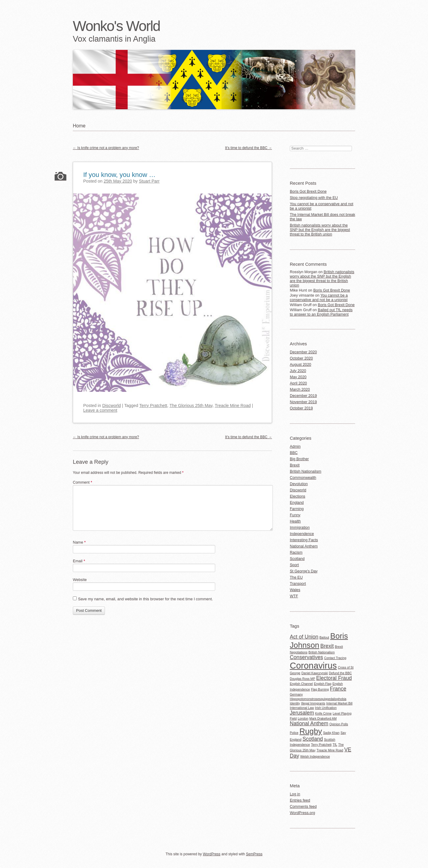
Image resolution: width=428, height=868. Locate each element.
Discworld (111, 406)
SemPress (254, 854)
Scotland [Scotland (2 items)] (313, 739)
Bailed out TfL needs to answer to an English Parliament (321, 312)
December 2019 (303, 396)
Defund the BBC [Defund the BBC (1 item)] (340, 673)
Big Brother (299, 459)
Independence (302, 534)
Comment (82, 482)
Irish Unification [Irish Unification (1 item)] (326, 708)
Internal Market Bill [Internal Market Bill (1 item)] (339, 703)
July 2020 (298, 371)
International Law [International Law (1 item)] (302, 708)
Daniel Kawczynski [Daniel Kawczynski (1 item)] (315, 673)
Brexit (295, 465)
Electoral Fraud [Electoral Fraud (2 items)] (334, 678)
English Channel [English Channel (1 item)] (301, 684)
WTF (294, 596)
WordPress (211, 854)
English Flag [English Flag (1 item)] (323, 684)
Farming (297, 509)
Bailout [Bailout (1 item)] (324, 637)
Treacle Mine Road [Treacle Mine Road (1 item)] (330, 750)
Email (79, 561)
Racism (296, 552)
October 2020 (301, 358)
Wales (295, 590)
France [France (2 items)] (338, 689)
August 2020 (300, 364)
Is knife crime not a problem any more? (106, 148)
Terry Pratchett (153, 406)
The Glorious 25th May (191, 406)
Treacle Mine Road (233, 406)
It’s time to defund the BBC (248, 148)
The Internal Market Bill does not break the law (322, 217)
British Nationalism (306, 471)
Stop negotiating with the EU (314, 198)
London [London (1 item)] (303, 718)
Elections (298, 496)
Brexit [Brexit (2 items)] (327, 646)
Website (80, 580)
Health (295, 521)
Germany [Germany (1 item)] (296, 694)
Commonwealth (303, 477)
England (297, 502)
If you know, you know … (119, 175)
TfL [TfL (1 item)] (335, 745)
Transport (298, 583)
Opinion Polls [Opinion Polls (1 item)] (339, 724)
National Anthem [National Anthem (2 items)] (309, 723)
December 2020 (303, 352)
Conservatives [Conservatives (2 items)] (306, 657)
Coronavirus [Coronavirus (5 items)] (313, 665)
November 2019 (303, 402)
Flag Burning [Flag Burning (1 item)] (320, 689)
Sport (294, 565)
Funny (295, 515)
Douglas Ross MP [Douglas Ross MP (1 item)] (302, 679)
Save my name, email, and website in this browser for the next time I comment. (145, 599)
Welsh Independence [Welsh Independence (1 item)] (315, 756)
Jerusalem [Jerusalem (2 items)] (302, 713)
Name (79, 542)
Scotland (297, 559)
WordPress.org (302, 813)
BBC (294, 453)
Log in (295, 794)
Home (79, 126)
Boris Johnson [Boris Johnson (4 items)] (319, 640)
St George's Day (304, 571)
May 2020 (298, 377)
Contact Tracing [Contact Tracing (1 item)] (335, 658)
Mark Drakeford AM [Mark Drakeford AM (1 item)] (323, 718)
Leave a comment (100, 410)
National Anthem (304, 546)
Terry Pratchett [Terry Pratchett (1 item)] (321, 745)
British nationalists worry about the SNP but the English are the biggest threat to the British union (320, 230)
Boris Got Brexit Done (308, 191)
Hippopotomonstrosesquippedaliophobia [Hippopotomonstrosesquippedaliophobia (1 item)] (318, 699)
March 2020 (300, 389)
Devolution (299, 484)
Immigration (300, 527)
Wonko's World (117, 26)
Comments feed (303, 806)
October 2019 (301, 408)
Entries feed (300, 800)
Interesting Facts (304, 540)
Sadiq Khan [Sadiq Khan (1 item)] (331, 733)
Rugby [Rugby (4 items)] (311, 731)
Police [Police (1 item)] (294, 733)
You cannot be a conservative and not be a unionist (322, 206)
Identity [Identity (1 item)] (295, 703)
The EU (296, 577)
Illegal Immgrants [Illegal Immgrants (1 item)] (313, 703)
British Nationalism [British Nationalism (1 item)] (322, 652)
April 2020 (298, 383)
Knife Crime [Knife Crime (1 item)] (323, 713)
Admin (295, 446)
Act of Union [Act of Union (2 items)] (304, 637)
